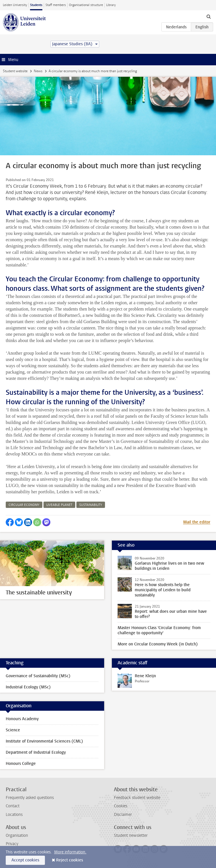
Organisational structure (86, 5)
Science (13, 730)
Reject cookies (70, 860)
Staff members (56, 5)
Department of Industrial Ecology (36, 752)
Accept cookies (25, 860)
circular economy (24, 505)
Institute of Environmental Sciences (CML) (44, 741)
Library (111, 5)
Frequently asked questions (30, 798)
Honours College (21, 764)
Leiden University (15, 5)
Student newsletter (131, 835)
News (38, 71)
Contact (13, 806)
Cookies (121, 806)
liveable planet (59, 505)
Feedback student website (137, 798)
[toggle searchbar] (209, 16)
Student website (15, 71)
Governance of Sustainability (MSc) (38, 676)
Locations (14, 815)
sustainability (91, 505)
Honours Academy (22, 719)
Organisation (17, 835)
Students (36, 5)
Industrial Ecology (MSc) (28, 687)
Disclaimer (123, 815)
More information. (70, 852)
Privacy (12, 844)
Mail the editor (197, 522)
